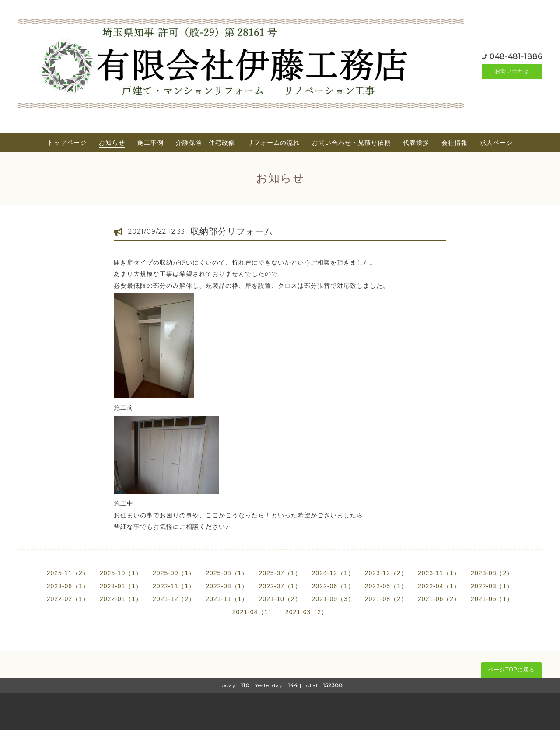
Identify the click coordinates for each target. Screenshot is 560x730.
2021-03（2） (306, 612)
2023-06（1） (68, 586)
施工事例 (150, 143)
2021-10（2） (280, 599)
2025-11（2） (68, 573)
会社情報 (455, 143)
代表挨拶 (416, 143)
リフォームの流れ (273, 143)
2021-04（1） (254, 612)
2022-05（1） (386, 586)
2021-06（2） (439, 599)
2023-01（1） (121, 586)
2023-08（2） (492, 573)
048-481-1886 (516, 56)
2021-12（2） (174, 599)
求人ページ (496, 143)
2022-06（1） (333, 586)
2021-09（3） (333, 599)
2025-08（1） (227, 573)
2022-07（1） (280, 586)
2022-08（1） (227, 586)
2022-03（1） (492, 586)
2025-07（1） (280, 573)
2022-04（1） (439, 586)
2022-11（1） (174, 586)
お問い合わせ (512, 71)
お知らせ (112, 143)
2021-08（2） (386, 599)
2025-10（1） (121, 573)
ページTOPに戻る (511, 670)
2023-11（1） (439, 573)
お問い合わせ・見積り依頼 (351, 143)
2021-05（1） (492, 599)
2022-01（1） (121, 599)
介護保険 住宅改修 (205, 143)
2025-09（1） (174, 573)
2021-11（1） (227, 599)
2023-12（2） (386, 573)
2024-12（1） (333, 573)
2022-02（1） (68, 599)
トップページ (67, 143)
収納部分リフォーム (232, 231)
